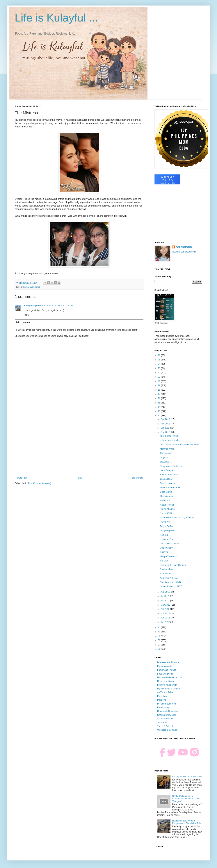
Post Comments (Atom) (40, 483)
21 (160, 377)
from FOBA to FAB (169, 578)
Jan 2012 (165, 622)
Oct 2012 (165, 428)
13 (160, 411)
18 (160, 390)
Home (80, 478)
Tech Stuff (162, 723)
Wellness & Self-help (167, 730)
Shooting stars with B (170, 582)
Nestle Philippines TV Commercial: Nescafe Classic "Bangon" (187, 799)
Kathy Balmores (184, 247)
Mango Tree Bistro (169, 556)
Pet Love (162, 700)
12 (160, 416)
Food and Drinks (165, 674)
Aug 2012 (166, 592)
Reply (26, 315)
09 (160, 636)
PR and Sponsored (167, 704)
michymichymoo (32, 306)
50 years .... (166, 458)
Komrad (164, 535)
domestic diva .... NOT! (171, 586)
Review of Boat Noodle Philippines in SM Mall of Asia (187, 822)
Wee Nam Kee (167, 574)
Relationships (164, 707)
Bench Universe (168, 483)
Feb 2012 (166, 618)
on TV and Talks (165, 692)
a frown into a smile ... (171, 440)
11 (160, 627)
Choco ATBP (166, 513)
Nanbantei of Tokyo (169, 544)
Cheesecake (166, 453)
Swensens (165, 501)
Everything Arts (165, 666)
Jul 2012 (165, 596)
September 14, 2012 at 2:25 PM (58, 306)
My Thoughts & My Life (169, 689)
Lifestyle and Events (167, 685)
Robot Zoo (165, 522)
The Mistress (166, 496)
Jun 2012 (165, 601)
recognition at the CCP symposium (177, 518)
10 (160, 632)
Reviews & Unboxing (167, 711)
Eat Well (164, 561)
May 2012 (166, 605)
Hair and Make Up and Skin (171, 677)
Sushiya (164, 552)
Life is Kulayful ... (56, 18)
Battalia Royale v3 (169, 475)
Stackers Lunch (168, 569)
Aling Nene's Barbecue (171, 466)
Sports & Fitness (165, 719)
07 (160, 645)
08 (160, 640)
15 (160, 403)
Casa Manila (166, 492)
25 (160, 360)
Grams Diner (166, 479)
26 (160, 355)
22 (160, 373)
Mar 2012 (166, 613)
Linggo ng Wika (168, 531)
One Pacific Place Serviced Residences (179, 445)
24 (160, 364)
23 (160, 368)
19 (160, 385)
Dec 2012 (166, 419)
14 (160, 407)
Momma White (167, 449)
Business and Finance (168, 662)
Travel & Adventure (167, 726)
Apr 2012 (165, 609)
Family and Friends (32, 287)
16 (160, 398)
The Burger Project (169, 436)
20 (160, 381)
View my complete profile (184, 252)
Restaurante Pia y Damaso (173, 565)
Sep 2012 (166, 432)
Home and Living (166, 681)
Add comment (23, 322)
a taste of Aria (167, 539)
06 (160, 649)
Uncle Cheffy (166, 548)
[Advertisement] (79, 446)
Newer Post (21, 478)
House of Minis (167, 509)
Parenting (162, 696)
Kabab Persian (167, 505)
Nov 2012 (166, 424)
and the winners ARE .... (172, 488)
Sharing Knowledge (167, 715)
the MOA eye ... (168, 470)
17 (160, 394)
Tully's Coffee (167, 526)
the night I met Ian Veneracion (187, 777)
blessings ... (166, 462)
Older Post (137, 478)
